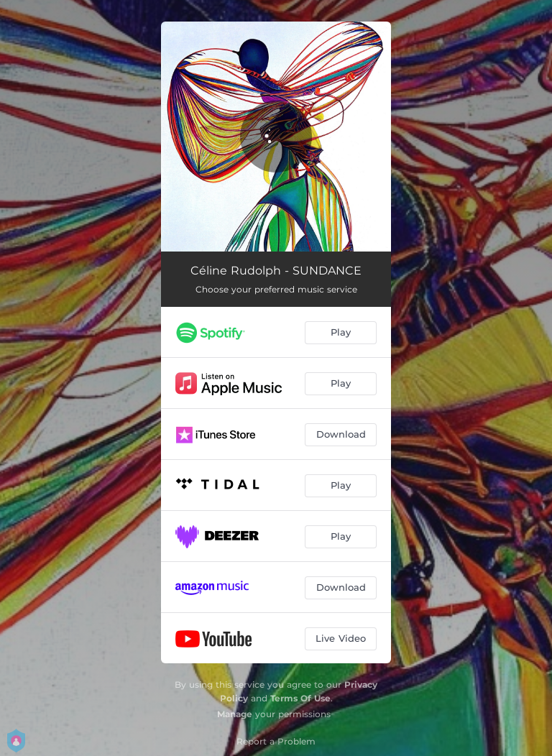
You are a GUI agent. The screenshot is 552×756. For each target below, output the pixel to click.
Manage (235, 714)
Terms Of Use (300, 698)
